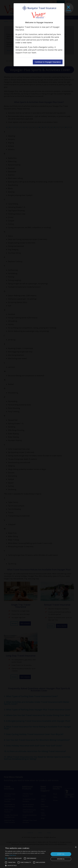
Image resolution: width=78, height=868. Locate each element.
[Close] (68, 8)
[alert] (39, 857)
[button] (27, 865)
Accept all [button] (61, 854)
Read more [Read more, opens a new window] (13, 855)
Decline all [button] (61, 859)
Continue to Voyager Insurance (50, 62)
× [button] (76, 847)
